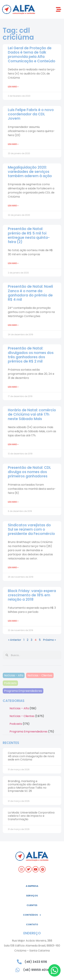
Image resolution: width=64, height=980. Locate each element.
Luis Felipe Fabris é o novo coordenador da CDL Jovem (31, 114)
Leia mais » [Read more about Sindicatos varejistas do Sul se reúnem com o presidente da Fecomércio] (13, 567)
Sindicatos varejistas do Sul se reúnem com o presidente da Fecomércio (31, 529)
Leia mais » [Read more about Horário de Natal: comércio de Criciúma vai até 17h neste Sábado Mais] (13, 444)
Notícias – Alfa (19, 708)
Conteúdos (32, 915)
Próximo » (49, 640)
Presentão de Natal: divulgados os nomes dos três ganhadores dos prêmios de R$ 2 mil (31, 355)
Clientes (32, 905)
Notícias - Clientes (40, 675)
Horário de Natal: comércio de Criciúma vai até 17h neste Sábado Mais (32, 414)
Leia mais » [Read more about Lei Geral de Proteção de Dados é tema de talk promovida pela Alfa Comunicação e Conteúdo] (13, 87)
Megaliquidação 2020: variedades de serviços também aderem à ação (30, 172)
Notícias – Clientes (22, 716)
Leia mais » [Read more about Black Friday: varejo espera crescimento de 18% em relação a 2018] (13, 621)
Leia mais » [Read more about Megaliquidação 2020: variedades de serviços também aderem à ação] (13, 206)
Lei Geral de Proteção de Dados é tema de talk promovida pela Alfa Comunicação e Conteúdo (32, 55)
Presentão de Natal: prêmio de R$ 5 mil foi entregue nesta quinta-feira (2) (29, 235)
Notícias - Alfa (14, 675)
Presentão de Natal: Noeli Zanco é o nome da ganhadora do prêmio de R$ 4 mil (30, 293)
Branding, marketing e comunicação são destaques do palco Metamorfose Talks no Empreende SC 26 (29, 786)
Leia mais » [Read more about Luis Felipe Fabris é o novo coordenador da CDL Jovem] (13, 144)
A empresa (32, 886)
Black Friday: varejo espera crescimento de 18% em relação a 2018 (32, 595)
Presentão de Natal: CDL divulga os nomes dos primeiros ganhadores (29, 472)
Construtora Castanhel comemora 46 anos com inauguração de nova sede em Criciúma (31, 756)
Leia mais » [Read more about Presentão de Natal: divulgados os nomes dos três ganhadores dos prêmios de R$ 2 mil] (13, 387)
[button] (58, 9)
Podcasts (10, 683)
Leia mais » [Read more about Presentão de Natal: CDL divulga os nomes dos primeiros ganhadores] (13, 502)
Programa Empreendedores (23, 691)
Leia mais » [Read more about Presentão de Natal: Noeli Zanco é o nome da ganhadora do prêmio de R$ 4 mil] (13, 325)
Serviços (32, 896)
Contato (32, 924)
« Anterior (15, 640)
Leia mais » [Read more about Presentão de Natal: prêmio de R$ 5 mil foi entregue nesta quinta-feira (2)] (13, 263)
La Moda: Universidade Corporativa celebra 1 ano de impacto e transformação (31, 816)
